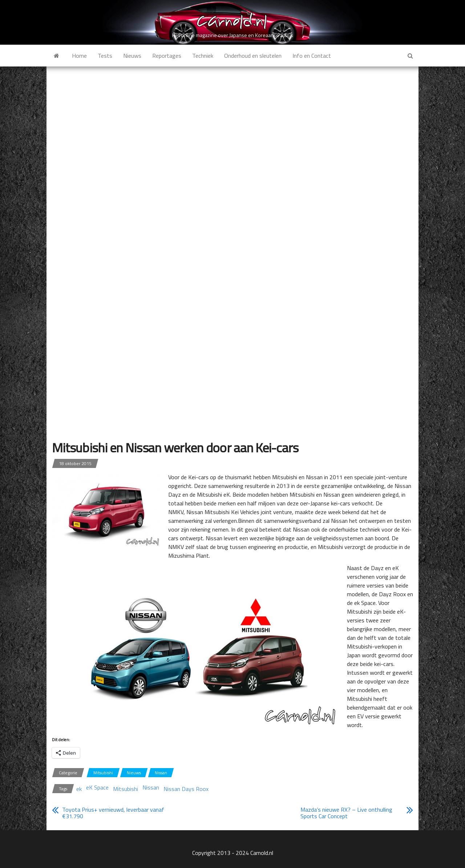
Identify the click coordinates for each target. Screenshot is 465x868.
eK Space (97, 787)
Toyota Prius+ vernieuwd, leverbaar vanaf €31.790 (113, 813)
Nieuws (132, 56)
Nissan (161, 773)
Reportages (167, 56)
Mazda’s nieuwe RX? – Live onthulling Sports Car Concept (346, 813)
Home (79, 56)
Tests (105, 56)
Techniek (203, 56)
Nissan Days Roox (186, 789)
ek (79, 789)
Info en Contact (312, 56)
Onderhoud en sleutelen (253, 56)
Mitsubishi (103, 773)
